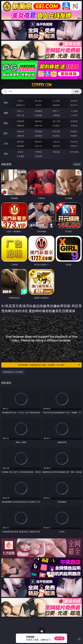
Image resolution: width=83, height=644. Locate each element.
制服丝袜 (20, 126)
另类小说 (38, 146)
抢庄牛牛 (74, 105)
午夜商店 (38, 152)
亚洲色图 (38, 131)
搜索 (77, 91)
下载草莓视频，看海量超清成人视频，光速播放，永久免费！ (49, 365)
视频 (6, 113)
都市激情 (20, 142)
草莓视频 (56, 152)
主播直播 (56, 115)
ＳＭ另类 (74, 115)
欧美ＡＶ (56, 111)
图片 (6, 133)
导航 (6, 154)
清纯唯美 (38, 136)
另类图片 (74, 136)
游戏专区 (74, 101)
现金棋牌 (56, 105)
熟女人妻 (20, 115)
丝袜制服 (38, 115)
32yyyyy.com (41, 85)
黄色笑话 (56, 146)
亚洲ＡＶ (20, 111)
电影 (6, 123)
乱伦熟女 (56, 126)
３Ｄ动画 (74, 111)
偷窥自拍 (20, 131)
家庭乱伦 (38, 142)
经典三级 (38, 126)
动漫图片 (74, 131)
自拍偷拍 (38, 111)
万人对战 (56, 101)
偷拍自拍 (38, 121)
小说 (6, 143)
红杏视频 (20, 156)
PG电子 (21, 101)
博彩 (6, 103)
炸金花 (38, 105)
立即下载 (59, 638)
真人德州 (38, 101)
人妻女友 (56, 142)
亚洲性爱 (20, 121)
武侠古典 (74, 142)
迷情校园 (20, 146)
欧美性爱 (74, 121)
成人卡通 (56, 121)
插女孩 (20, 152)
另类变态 (74, 126)
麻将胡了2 (20, 105)
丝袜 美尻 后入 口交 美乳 (13, 372)
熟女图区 (56, 136)
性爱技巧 (74, 146)
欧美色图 (56, 131)
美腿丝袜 (20, 136)
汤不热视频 (74, 152)
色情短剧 (38, 156)
